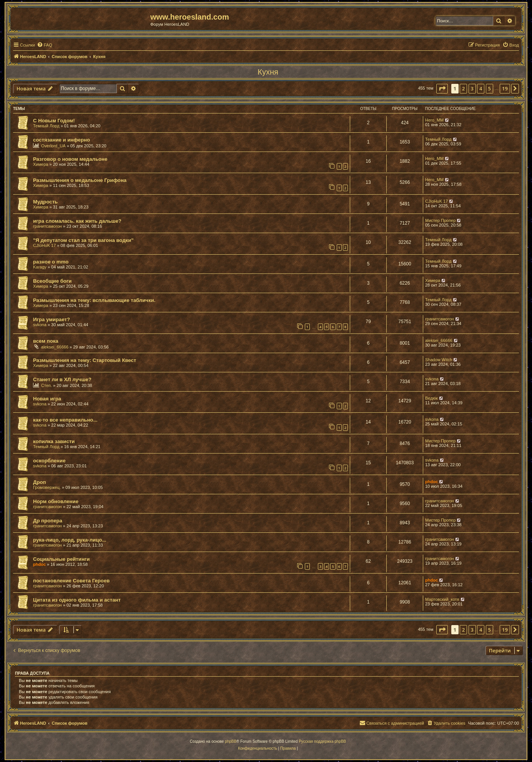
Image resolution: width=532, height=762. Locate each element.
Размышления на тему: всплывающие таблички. (94, 300)
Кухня (268, 72)
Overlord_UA (53, 146)
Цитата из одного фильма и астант (77, 600)
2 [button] (463, 88)
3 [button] (472, 88)
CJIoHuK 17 (436, 201)
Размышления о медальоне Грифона (80, 180)
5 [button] (490, 88)
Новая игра (47, 399)
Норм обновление (56, 501)
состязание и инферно (62, 140)
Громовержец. (47, 487)
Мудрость (45, 202)
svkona (40, 325)
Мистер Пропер (440, 220)
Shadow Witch (439, 360)
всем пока (46, 341)
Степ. (47, 385)
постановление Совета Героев (71, 581)
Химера (41, 164)
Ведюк (431, 398)
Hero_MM (434, 120)
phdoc (431, 482)
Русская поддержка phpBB (322, 741)
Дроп (39, 482)
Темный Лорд (46, 126)
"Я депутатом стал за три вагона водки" (83, 240)
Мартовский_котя (442, 599)
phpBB (231, 741)
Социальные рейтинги (61, 559)
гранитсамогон (47, 226)
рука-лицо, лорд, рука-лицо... (70, 540)
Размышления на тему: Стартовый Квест (85, 360)
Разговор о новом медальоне (70, 159)
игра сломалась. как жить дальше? (77, 221)
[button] (442, 88)
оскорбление (49, 461)
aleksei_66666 (55, 347)
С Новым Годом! (54, 121)
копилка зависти (54, 441)
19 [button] (505, 88)
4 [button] (481, 88)
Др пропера (48, 521)
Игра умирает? (52, 319)
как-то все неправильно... (65, 420)
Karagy (40, 267)
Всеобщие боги (52, 281)
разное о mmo (51, 262)
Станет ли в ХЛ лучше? (62, 379)
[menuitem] (45, 45)
